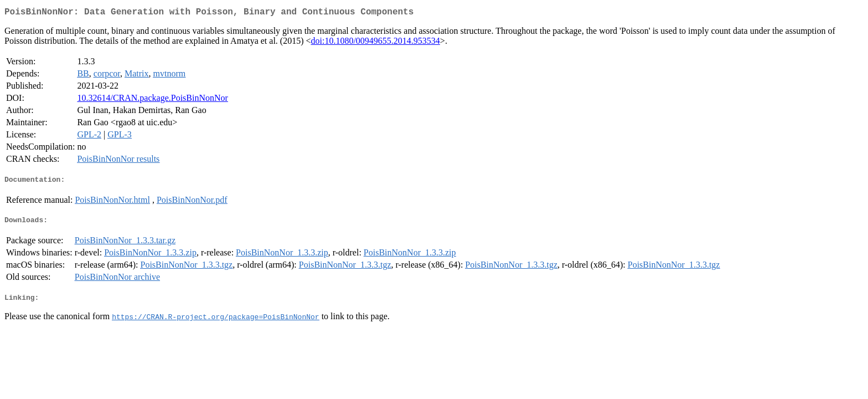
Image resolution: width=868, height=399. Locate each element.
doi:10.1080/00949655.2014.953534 (376, 43)
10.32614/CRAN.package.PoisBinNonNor (152, 100)
